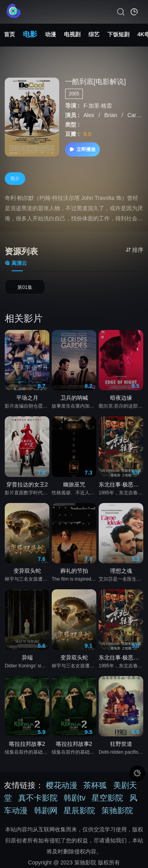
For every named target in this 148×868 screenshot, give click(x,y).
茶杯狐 (95, 785)
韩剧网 (46, 810)
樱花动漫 (62, 785)
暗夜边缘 (121, 398)
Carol (135, 115)
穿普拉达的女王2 (27, 484)
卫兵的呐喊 (74, 398)
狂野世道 (121, 744)
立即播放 (82, 149)
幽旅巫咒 (74, 484)
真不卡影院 (38, 798)
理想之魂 (121, 571)
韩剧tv (75, 798)
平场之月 (27, 398)
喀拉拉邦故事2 (27, 744)
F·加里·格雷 (97, 106)
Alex (89, 115)
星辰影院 (79, 810)
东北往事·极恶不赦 (121, 484)
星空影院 (107, 798)
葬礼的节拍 (74, 571)
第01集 (25, 287)
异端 (27, 658)
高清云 (16, 263)
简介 (15, 179)
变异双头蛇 (27, 571)
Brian (111, 115)
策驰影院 (117, 810)
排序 (134, 250)
